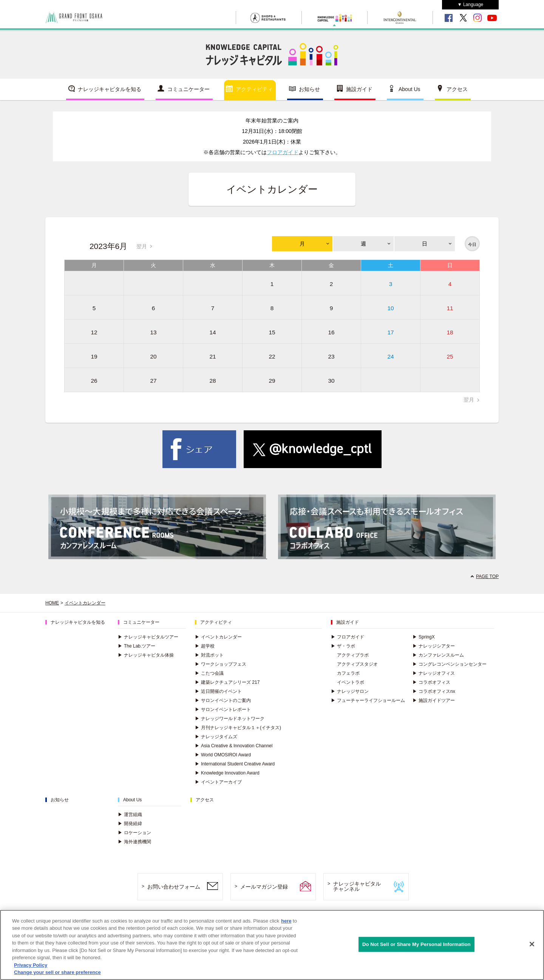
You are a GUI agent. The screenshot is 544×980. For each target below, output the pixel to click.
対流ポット (209, 655)
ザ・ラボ (343, 646)
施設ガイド (359, 89)
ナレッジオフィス (434, 673)
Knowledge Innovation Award (227, 773)
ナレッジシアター (434, 646)
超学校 (205, 646)
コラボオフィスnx (434, 691)
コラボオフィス (431, 682)
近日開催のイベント (218, 691)
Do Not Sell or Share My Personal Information (416, 947)
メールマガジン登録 (264, 887)
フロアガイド (283, 152)
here (286, 924)
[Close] (532, 947)
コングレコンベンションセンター (450, 664)
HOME (52, 603)
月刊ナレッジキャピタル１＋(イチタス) (238, 728)
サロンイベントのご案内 (223, 700)
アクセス (457, 89)
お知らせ (309, 89)
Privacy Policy (31, 968)
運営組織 (130, 815)
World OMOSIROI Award (223, 755)
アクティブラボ (353, 655)
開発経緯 (130, 824)
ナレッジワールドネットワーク (230, 719)
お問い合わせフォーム (174, 887)
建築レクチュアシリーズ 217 (227, 682)
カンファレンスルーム (438, 655)
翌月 (142, 246)
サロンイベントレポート (223, 709)
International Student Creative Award (235, 764)
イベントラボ (351, 682)
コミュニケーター (189, 89)
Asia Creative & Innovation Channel (234, 746)
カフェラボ (348, 673)
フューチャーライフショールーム (368, 700)
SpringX (424, 637)
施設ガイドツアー (434, 700)
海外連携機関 (134, 842)
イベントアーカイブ (218, 782)
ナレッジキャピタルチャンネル (357, 886)
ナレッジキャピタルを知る (110, 89)
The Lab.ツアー (137, 646)
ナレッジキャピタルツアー (148, 637)
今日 (472, 244)
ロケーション (134, 833)
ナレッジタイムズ (216, 737)
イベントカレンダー (85, 603)
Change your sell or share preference (57, 975)
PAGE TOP (487, 577)
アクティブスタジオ (357, 664)
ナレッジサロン (350, 691)
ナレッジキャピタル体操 (146, 655)
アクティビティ (254, 89)
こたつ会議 (209, 673)
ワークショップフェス (221, 664)
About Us (410, 89)
